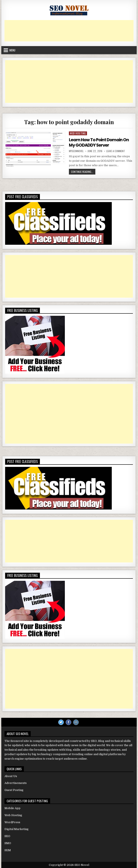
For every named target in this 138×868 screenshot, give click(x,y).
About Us (11, 776)
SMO (8, 843)
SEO (7, 836)
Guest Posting (14, 790)
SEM (8, 850)
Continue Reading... (83, 172)
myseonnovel (76, 151)
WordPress (12, 822)
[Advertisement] (69, 31)
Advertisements (16, 783)
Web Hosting (78, 133)
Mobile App (12, 808)
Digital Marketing (17, 829)
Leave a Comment (116, 151)
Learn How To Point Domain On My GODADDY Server (99, 142)
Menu (12, 50)
